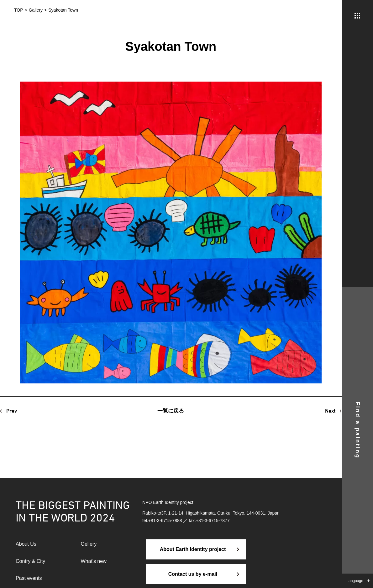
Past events (29, 578)
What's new (94, 561)
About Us (26, 544)
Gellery (89, 544)
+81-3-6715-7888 (165, 521)
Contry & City (30, 561)
